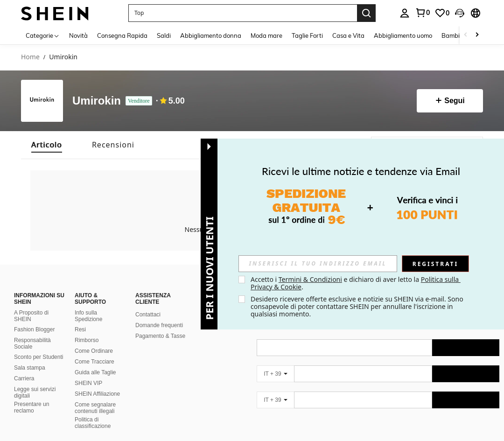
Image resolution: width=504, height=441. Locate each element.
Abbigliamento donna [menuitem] (211, 35)
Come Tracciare (94, 362)
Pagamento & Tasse (160, 336)
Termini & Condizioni (310, 279)
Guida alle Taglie (95, 372)
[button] (243, 13)
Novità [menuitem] (78, 35)
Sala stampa (30, 368)
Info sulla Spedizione (88, 316)
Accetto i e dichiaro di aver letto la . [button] (356, 283)
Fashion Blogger (34, 329)
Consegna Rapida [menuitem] (122, 35)
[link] (422, 13)
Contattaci (148, 315)
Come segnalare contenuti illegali (95, 408)
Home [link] (30, 57)
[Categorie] (43, 35)
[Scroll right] (477, 35)
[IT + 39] (275, 374)
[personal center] (405, 13)
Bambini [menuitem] (453, 35)
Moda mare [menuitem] (266, 35)
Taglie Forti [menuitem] (307, 35)
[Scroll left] (466, 35)
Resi (80, 329)
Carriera (24, 378)
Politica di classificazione (93, 423)
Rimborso (87, 340)
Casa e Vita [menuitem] (348, 35)
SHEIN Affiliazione (97, 394)
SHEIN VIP (88, 383)
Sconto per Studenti (38, 357)
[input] (318, 264)
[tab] (47, 145)
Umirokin (97, 101)
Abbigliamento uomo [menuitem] (403, 35)
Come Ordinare (94, 351)
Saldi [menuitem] (164, 35)
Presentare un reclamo (31, 407)
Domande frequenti (159, 325)
